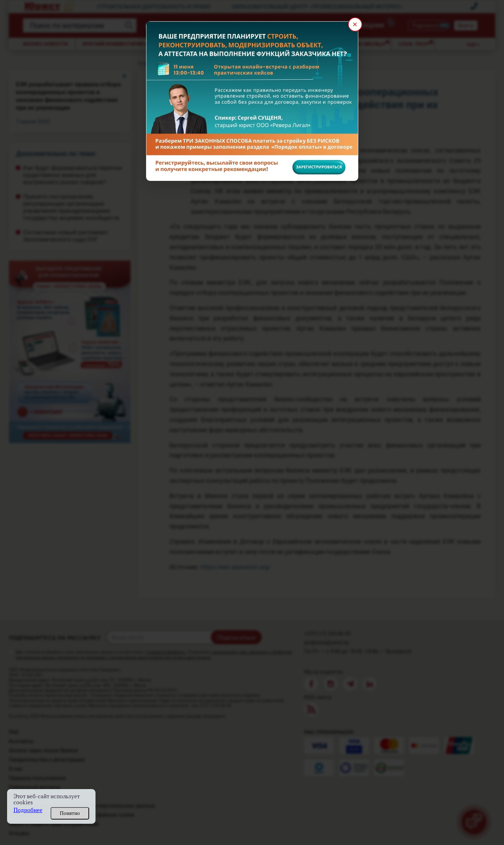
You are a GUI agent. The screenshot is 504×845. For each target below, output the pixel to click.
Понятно (70, 813)
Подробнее (28, 810)
